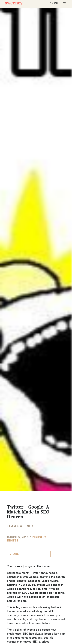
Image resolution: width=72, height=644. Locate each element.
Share (14, 554)
